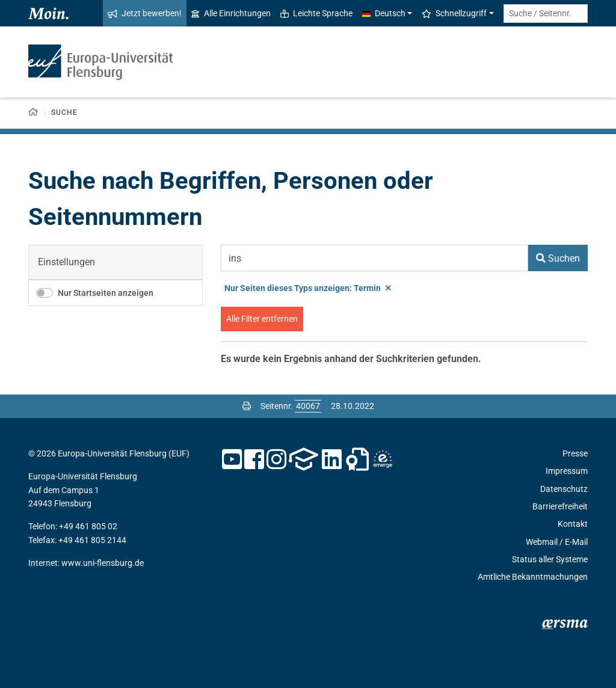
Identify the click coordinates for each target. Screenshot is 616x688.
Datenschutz (564, 489)
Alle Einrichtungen (231, 13)
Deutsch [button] (384, 13)
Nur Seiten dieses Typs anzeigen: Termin (308, 288)
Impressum (567, 471)
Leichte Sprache (316, 13)
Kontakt (573, 524)
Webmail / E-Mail (557, 542)
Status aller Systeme (550, 559)
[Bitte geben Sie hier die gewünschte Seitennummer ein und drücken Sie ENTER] (308, 406)
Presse (575, 453)
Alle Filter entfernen (262, 319)
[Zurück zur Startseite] (33, 113)
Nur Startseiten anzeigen (106, 293)
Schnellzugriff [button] (454, 13)
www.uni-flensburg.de (103, 563)
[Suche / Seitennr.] (546, 14)
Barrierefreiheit (560, 506)
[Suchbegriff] (374, 258)
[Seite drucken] (247, 406)
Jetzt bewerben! (145, 13)
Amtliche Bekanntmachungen (533, 577)
